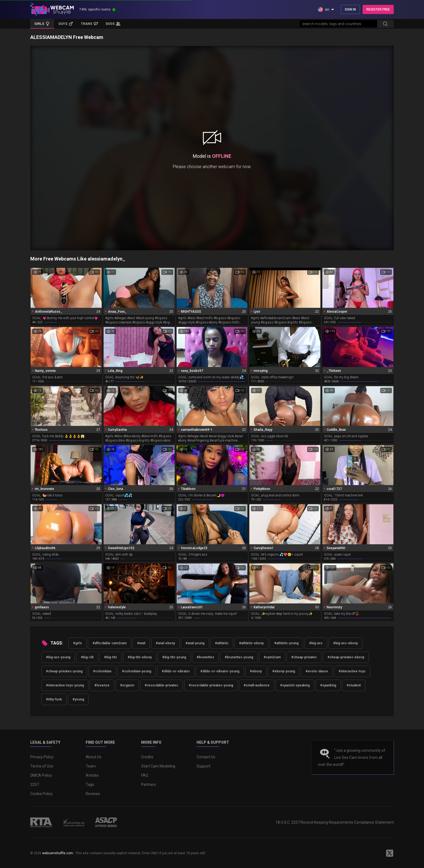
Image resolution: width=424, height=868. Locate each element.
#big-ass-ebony (345, 643)
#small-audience (257, 685)
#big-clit (87, 657)
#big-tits (111, 657)
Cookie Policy (42, 794)
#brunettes (205, 657)
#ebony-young (284, 671)
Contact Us (206, 757)
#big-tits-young (174, 657)
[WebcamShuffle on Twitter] (390, 853)
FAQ (145, 775)
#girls (77, 643)
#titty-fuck (54, 699)
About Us (94, 757)
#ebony (256, 671)
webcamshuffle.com (58, 853)
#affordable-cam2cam (110, 643)
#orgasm (127, 685)
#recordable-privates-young (211, 685)
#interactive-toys (352, 671)
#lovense (102, 685)
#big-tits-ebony (140, 657)
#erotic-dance (317, 671)
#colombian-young (137, 671)
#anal (141, 643)
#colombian (102, 671)
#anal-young (195, 643)
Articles (92, 775)
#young (78, 699)
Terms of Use (42, 766)
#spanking (328, 685)
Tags (90, 784)
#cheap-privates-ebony (346, 657)
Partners (149, 784)
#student (354, 685)
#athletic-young (286, 643)
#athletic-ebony (251, 643)
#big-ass (316, 643)
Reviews (93, 794)
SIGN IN (350, 9)
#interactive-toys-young (65, 685)
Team (91, 766)
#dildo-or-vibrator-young (220, 671)
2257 (35, 784)
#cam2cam (272, 657)
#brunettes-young (239, 657)
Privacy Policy (42, 757)
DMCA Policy (41, 775)
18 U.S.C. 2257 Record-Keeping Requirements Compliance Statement (335, 822)
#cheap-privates (304, 657)
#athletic (222, 643)
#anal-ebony (165, 643)
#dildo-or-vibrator (176, 671)
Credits (147, 757)
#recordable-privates (161, 685)
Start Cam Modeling (158, 766)
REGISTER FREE (378, 9)
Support (203, 766)
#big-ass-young (58, 657)
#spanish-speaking (295, 685)
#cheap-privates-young (64, 671)
